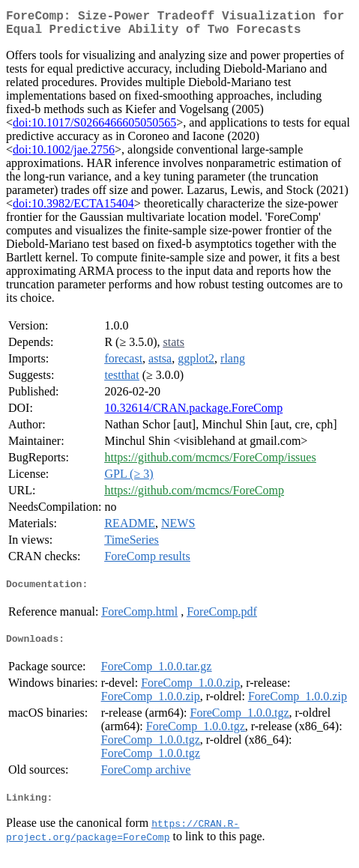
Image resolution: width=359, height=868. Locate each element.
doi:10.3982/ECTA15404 (73, 209)
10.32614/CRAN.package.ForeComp (193, 414)
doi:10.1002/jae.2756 (64, 155)
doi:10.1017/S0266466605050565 (94, 128)
